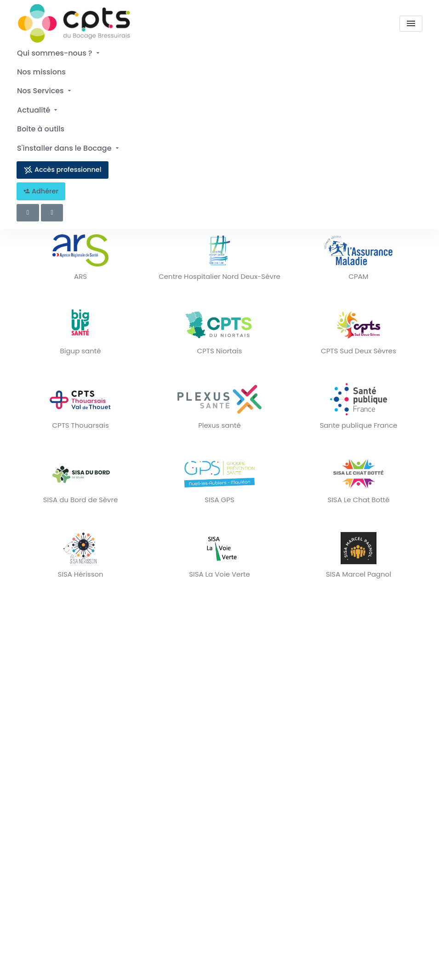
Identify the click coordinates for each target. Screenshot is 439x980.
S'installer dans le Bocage (68, 141)
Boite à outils (40, 123)
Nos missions (41, 70)
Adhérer (41, 184)
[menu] (411, 24)
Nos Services (45, 88)
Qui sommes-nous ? (59, 53)
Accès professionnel (62, 162)
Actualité (38, 106)
